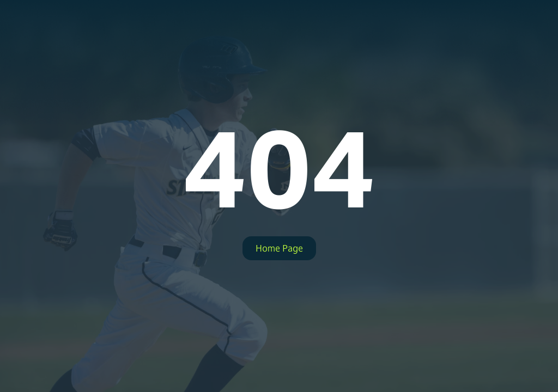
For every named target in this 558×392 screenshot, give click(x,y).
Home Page (279, 248)
